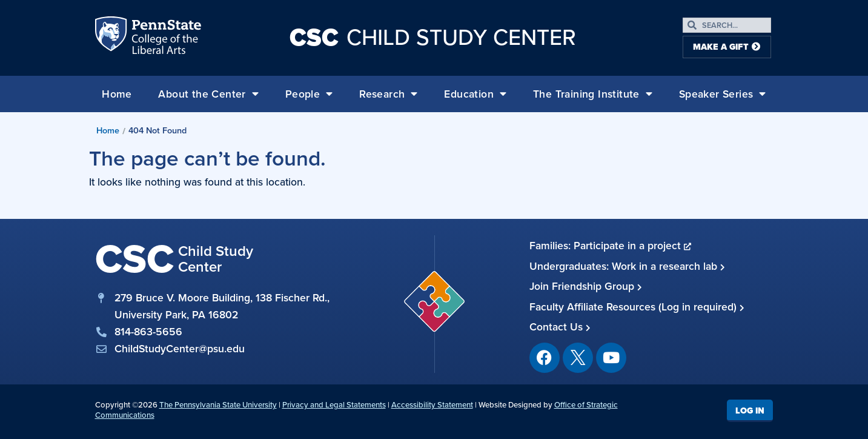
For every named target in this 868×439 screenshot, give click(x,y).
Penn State (112, 38)
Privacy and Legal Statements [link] (334, 405)
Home (117, 94)
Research (389, 94)
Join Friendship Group (586, 286)
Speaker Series (723, 94)
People (309, 94)
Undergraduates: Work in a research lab (627, 266)
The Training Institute (593, 94)
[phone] (214, 332)
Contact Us (560, 327)
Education (475, 94)
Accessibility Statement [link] (432, 405)
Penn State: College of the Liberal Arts (165, 38)
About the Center (208, 94)
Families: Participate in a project (610, 246)
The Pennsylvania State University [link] (218, 405)
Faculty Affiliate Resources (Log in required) (637, 307)
